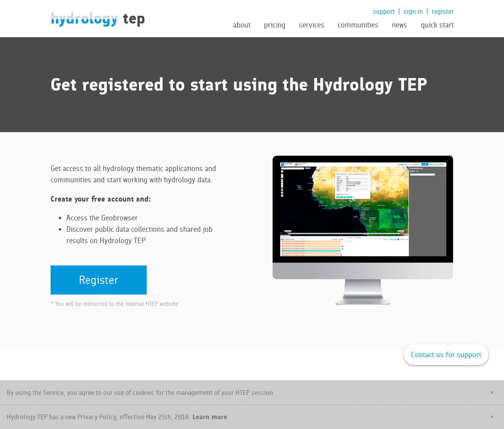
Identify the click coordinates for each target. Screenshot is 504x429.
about (242, 25)
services (312, 25)
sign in (413, 11)
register (443, 11)
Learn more (210, 417)
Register (98, 280)
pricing (275, 25)
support (384, 11)
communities (358, 25)
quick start (437, 25)
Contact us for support (446, 355)
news (399, 25)
